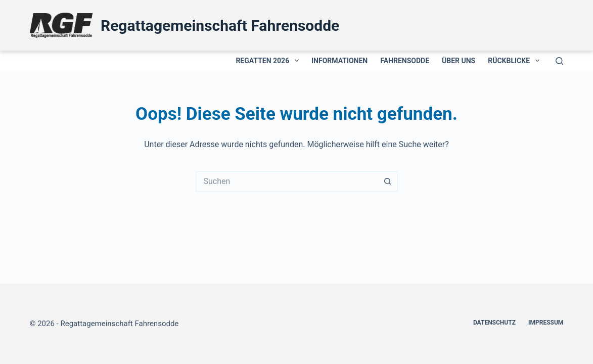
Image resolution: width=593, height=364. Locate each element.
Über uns (459, 61)
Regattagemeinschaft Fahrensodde (220, 26)
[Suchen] (559, 61)
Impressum (546, 323)
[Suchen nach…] (287, 181)
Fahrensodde (405, 61)
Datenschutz (494, 323)
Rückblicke (516, 61)
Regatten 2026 (269, 61)
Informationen (339, 61)
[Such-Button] (388, 181)
